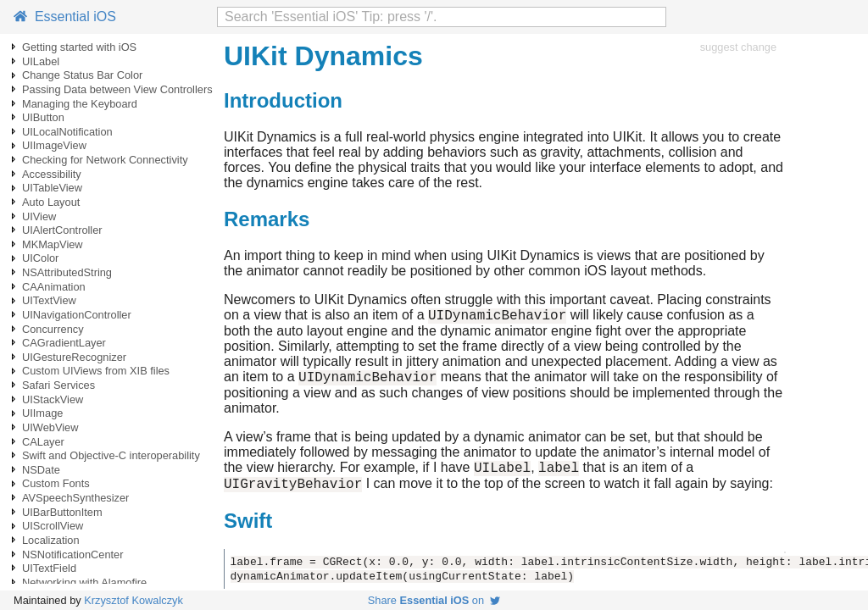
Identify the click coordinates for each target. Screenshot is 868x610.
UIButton (43, 117)
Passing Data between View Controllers (117, 89)
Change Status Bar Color (82, 75)
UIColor (40, 258)
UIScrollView (53, 526)
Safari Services (58, 385)
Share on (434, 600)
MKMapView (53, 244)
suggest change (738, 47)
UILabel (41, 61)
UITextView (49, 300)
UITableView (52, 188)
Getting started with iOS (79, 47)
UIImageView (54, 145)
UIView (39, 216)
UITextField (49, 568)
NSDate (41, 470)
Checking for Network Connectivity (105, 160)
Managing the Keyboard (80, 104)
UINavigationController (77, 315)
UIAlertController (62, 230)
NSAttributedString (67, 272)
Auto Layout (51, 202)
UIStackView (53, 399)
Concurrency (53, 329)
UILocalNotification (67, 132)
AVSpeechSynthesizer (75, 498)
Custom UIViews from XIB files (96, 371)
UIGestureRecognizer (74, 357)
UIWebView (50, 427)
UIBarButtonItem (62, 512)
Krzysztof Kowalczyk (134, 600)
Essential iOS (65, 17)
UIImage (42, 413)
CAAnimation (54, 287)
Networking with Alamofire (84, 582)
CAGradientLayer (64, 343)
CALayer (43, 442)
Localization (51, 540)
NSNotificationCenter (73, 555)
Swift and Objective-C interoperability (111, 455)
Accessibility (52, 174)
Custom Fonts (56, 483)
